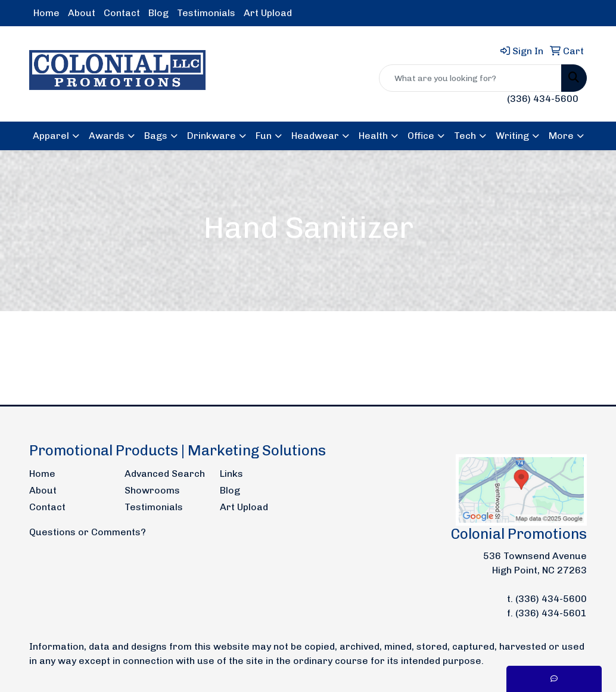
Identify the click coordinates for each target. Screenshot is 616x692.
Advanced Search (165, 474)
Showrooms (152, 490)
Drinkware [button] (211, 136)
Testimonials (206, 13)
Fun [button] (264, 136)
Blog (158, 13)
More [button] (561, 136)
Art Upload (268, 13)
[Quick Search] (470, 78)
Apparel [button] (51, 136)
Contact (122, 13)
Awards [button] (107, 136)
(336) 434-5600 (543, 99)
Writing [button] (512, 136)
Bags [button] (156, 136)
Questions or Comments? (88, 532)
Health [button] (373, 136)
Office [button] (421, 136)
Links (231, 474)
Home (46, 13)
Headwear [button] (315, 136)
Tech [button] (465, 136)
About (82, 13)
